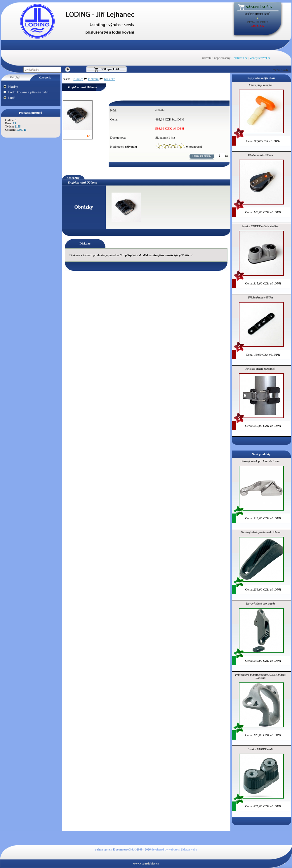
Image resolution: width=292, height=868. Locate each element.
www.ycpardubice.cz (146, 863)
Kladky (13, 87)
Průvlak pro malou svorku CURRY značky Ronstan (260, 676)
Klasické (109, 79)
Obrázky (74, 178)
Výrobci (15, 77)
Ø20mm (93, 79)
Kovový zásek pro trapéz (261, 604)
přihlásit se (241, 58)
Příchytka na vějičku (261, 297)
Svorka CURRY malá (260, 749)
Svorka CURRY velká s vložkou (261, 226)
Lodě (12, 98)
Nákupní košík (259, 7)
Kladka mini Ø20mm (260, 155)
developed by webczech (166, 849)
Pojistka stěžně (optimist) (261, 369)
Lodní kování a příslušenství (28, 92)
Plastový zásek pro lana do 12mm (261, 532)
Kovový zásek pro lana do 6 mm (260, 461)
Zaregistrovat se (260, 58)
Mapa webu (190, 849)
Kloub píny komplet (261, 85)
